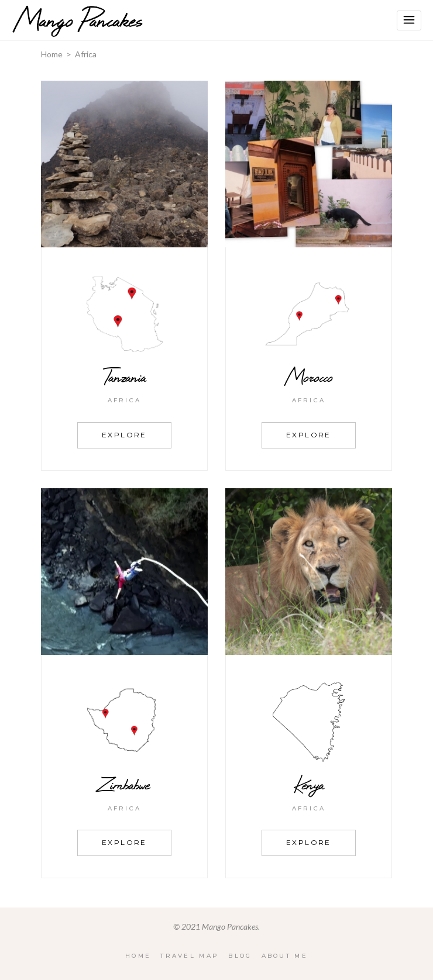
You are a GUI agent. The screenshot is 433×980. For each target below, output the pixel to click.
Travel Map (190, 956)
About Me (285, 956)
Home (52, 54)
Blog (240, 956)
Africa (125, 400)
